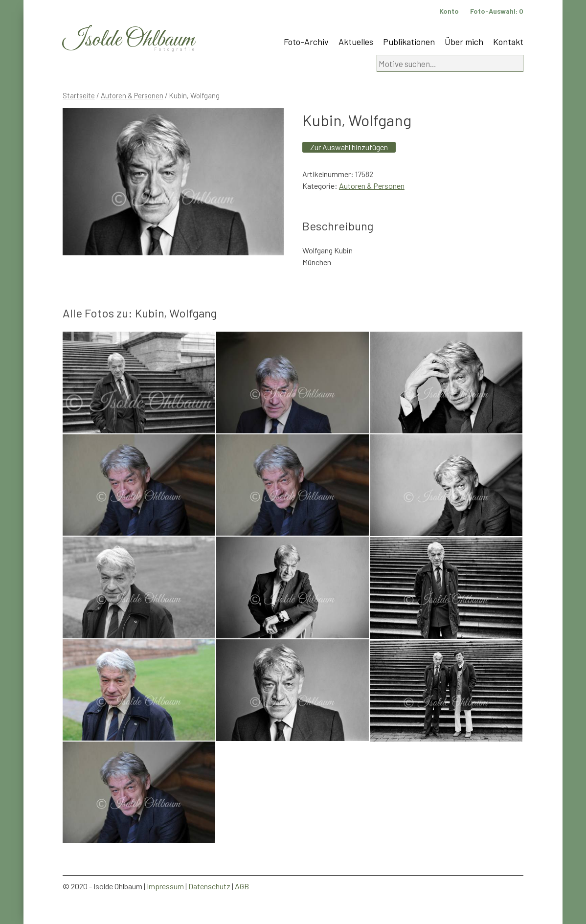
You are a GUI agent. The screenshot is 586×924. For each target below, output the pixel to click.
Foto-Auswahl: (497, 11)
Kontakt (508, 42)
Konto (449, 11)
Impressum (165, 886)
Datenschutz (209, 886)
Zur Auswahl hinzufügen (349, 147)
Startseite (79, 95)
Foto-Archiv (306, 42)
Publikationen (409, 42)
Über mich (464, 42)
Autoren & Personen (132, 95)
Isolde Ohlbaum (129, 40)
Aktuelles (356, 42)
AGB (242, 886)
